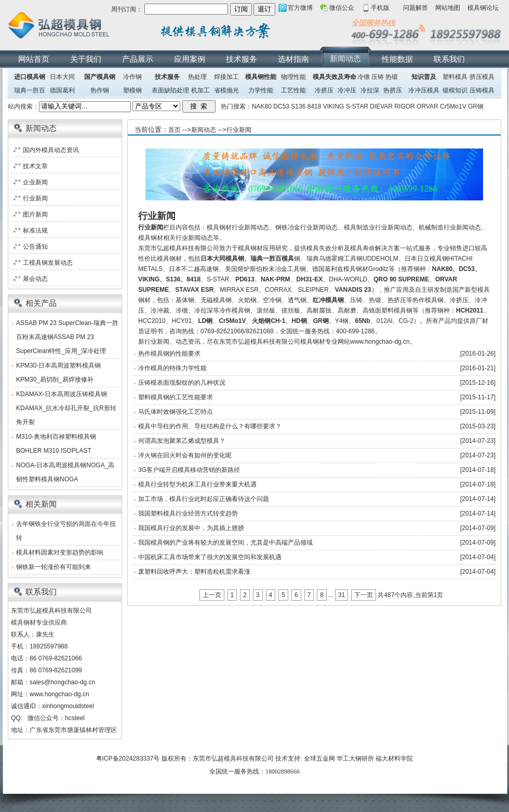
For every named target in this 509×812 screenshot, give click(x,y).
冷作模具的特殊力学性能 (172, 368)
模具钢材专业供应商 (39, 622)
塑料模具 (455, 77)
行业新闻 (239, 130)
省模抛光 (226, 90)
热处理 (197, 77)
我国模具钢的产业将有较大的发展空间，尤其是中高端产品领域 (225, 543)
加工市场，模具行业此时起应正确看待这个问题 (204, 499)
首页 (175, 130)
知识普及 (424, 77)
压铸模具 (482, 90)
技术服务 (242, 59)
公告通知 (35, 247)
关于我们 (86, 59)
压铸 (378, 77)
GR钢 (476, 106)
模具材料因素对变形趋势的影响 (60, 552)
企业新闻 (35, 182)
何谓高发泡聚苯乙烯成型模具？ (182, 441)
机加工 (200, 90)
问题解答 (416, 8)
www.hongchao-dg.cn (59, 694)
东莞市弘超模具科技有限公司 (233, 759)
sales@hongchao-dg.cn (62, 682)
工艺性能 (293, 90)
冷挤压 (324, 90)
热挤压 (393, 90)
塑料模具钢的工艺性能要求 (176, 397)
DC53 (281, 106)
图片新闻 (35, 214)
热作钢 (100, 90)
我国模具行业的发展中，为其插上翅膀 (191, 528)
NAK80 (262, 106)
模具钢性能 (261, 77)
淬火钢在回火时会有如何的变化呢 (185, 455)
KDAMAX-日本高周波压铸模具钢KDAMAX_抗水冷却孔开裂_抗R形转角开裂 (66, 408)
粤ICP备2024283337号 (128, 759)
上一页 (212, 595)
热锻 (392, 77)
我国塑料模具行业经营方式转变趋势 (188, 513)
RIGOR (404, 106)
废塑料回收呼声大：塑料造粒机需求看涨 (194, 572)
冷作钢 (132, 77)
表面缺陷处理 (170, 90)
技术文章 (35, 166)
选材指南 (293, 59)
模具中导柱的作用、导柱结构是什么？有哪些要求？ (210, 426)
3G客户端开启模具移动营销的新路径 (189, 470)
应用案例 (190, 59)
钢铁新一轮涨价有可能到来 (53, 567)
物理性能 (293, 77)
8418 (314, 106)
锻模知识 (455, 90)
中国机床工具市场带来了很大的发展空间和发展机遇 (210, 557)
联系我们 (449, 59)
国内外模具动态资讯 (51, 150)
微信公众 (342, 8)
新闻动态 (345, 58)
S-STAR (357, 106)
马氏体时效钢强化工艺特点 (176, 412)
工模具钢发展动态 (48, 263)
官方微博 (300, 8)
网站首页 (34, 59)
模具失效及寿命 (334, 77)
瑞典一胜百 (30, 90)
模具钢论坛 (483, 8)
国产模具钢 (100, 77)
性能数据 (397, 59)
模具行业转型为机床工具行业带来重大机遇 (197, 484)
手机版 (380, 8)
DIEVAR (381, 106)
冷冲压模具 (424, 90)
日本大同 (62, 77)
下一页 (364, 595)
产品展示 (138, 59)
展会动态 (35, 279)
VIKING (334, 106)
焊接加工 (226, 77)
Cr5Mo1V (453, 106)
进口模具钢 (30, 77)
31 (341, 595)
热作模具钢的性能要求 (169, 354)
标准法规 (35, 231)
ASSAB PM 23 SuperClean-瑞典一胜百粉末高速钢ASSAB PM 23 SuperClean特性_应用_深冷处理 (67, 337)
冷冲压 (347, 90)
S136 (298, 106)
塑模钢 (132, 90)
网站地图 (448, 8)
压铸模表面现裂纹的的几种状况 (182, 383)
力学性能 (261, 90)
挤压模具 (482, 77)
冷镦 (364, 77)
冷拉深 (370, 90)
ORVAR (427, 106)
